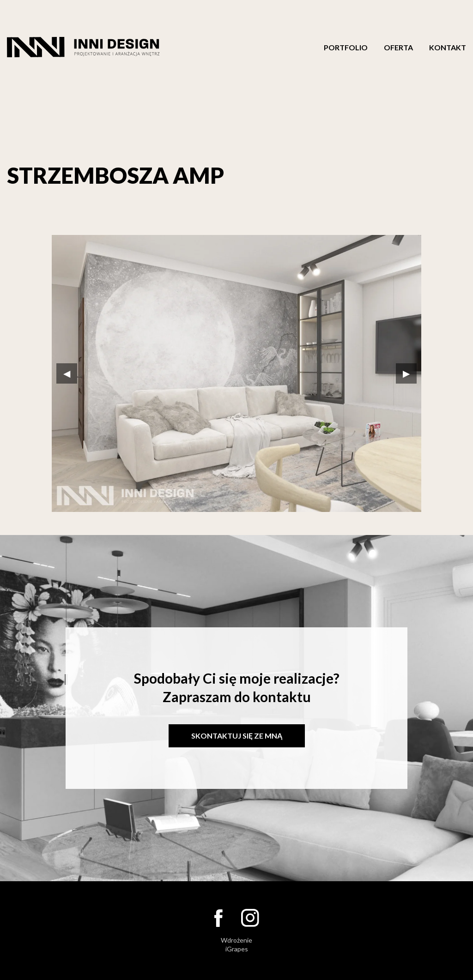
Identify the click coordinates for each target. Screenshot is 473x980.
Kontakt (448, 48)
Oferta (398, 48)
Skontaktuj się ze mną (237, 736)
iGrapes (237, 949)
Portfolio (346, 48)
